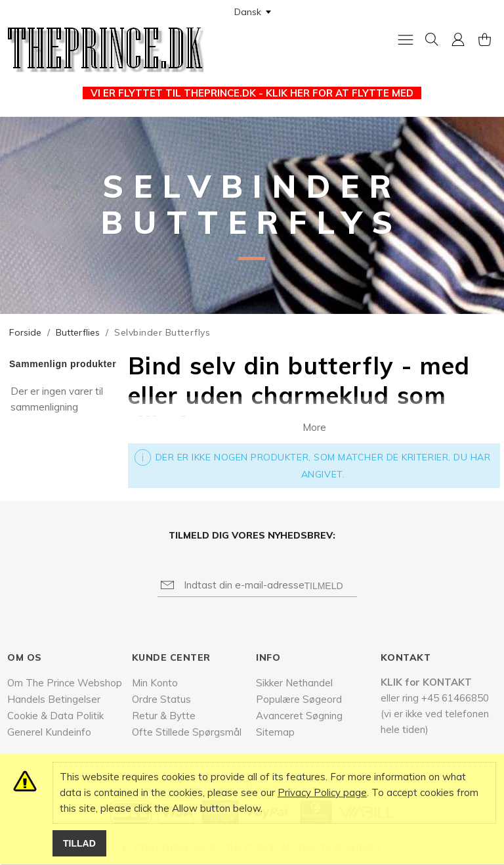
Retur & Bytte (164, 716)
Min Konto (155, 683)
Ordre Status (161, 699)
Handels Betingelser (54, 699)
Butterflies (78, 332)
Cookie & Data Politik (55, 716)
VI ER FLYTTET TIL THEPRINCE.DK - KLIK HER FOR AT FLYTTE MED (252, 93)
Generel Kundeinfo (49, 732)
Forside (25, 332)
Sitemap (275, 732)
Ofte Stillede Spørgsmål (187, 732)
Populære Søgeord (299, 699)
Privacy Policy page (322, 792)
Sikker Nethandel (294, 683)
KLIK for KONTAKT (426, 682)
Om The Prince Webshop (65, 683)
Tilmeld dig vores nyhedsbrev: (252, 535)
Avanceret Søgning (299, 716)
